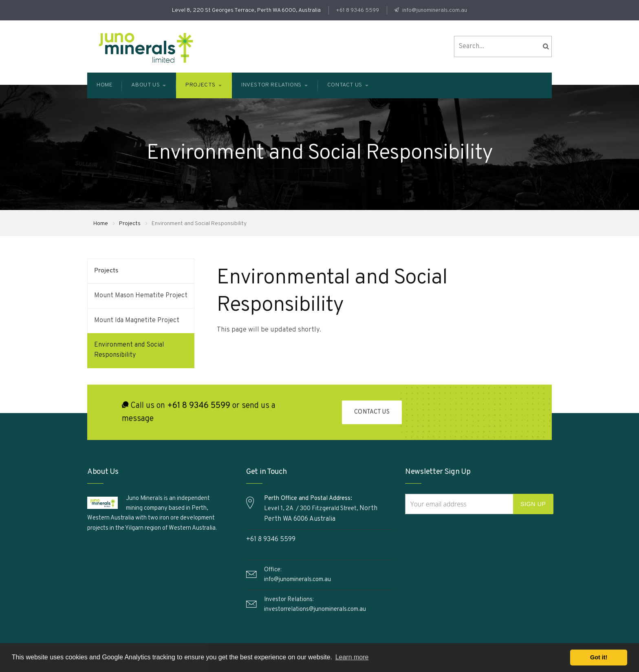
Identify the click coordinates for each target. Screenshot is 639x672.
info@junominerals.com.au (434, 10)
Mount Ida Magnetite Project (137, 321)
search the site (546, 46)
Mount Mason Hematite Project (141, 296)
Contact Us (372, 414)
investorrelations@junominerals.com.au (315, 609)
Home (101, 224)
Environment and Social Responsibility (129, 350)
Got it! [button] (599, 657)
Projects (130, 224)
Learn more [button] (352, 657)
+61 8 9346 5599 (357, 10)
